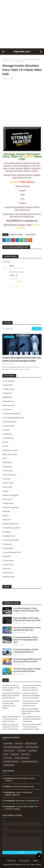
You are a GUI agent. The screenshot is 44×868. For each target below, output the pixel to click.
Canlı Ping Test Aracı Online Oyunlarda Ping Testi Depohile (11, 688)
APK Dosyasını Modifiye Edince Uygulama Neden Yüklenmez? (31, 711)
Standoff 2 (7, 556)
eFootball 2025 (9, 577)
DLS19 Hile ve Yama (11, 450)
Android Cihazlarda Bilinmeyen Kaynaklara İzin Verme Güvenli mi (31, 696)
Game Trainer (16, 59)
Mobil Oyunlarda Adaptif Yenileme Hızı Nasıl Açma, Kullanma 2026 (32, 727)
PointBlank (7, 532)
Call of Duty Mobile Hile (12, 414)
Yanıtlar (14, 279)
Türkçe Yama (8, 565)
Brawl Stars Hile (9, 405)
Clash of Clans (9, 426)
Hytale (6, 491)
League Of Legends (11, 507)
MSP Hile (7, 512)
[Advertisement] (22, 24)
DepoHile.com (22, 52)
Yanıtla (12, 275)
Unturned (7, 569)
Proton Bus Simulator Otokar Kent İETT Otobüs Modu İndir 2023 (26, 640)
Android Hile (8, 385)
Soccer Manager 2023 (29, 762)
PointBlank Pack (9, 536)
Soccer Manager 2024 (12, 552)
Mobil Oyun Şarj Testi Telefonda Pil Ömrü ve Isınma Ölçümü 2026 (11, 727)
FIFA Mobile (8, 463)
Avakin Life (7, 393)
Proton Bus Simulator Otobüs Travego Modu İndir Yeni (26, 651)
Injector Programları (11, 495)
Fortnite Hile (8, 467)
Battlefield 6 (8, 397)
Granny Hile (8, 487)
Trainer (28, 157)
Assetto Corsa (9, 389)
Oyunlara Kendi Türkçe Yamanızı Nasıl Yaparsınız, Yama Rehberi (11, 705)
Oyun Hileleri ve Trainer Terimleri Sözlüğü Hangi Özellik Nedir (32, 719)
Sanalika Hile (8, 548)
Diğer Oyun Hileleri (16, 235)
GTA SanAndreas (10, 475)
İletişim (36, 861)
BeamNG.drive (9, 401)
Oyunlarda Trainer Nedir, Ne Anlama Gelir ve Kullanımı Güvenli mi (32, 688)
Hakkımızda (11, 861)
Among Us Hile (9, 381)
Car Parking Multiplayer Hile (14, 418)
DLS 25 (6, 442)
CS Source (7, 410)
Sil (17, 275)
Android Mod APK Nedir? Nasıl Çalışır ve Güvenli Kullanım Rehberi (12, 696)
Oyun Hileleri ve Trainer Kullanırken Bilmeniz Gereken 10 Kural (31, 703)
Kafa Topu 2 (8, 499)
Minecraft (7, 520)
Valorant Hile (8, 573)
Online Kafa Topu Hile (11, 528)
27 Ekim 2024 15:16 (17, 268)
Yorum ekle (14, 286)
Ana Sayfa (6, 59)
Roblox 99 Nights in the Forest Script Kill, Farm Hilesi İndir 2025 (27, 619)
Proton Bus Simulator (11, 540)
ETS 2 (5, 458)
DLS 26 (6, 446)
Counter (7, 430)
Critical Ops (8, 434)
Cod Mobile (21, 751)
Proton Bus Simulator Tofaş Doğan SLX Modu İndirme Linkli (26, 610)
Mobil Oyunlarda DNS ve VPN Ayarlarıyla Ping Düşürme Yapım (11, 719)
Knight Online (8, 503)
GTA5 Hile (7, 479)
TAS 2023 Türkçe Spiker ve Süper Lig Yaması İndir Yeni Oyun (27, 670)
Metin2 (6, 516)
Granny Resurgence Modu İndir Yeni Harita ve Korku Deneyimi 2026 (22, 359)
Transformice (9, 560)
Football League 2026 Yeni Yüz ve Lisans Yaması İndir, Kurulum (27, 660)
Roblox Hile (8, 544)
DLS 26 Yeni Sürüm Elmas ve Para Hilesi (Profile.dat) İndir (27, 629)
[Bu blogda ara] (17, 329)
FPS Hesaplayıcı (25, 861)
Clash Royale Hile (10, 422)
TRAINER (15, 182)
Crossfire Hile (8, 438)
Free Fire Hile (8, 471)
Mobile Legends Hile (11, 524)
